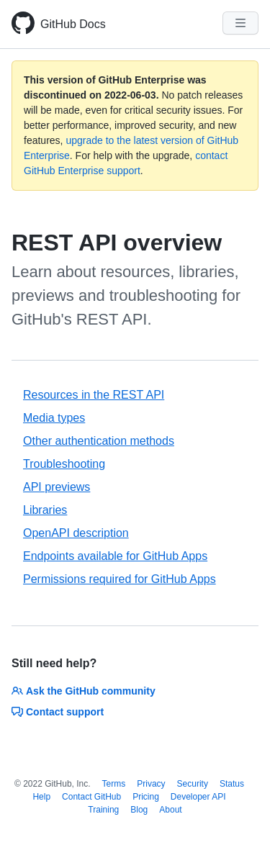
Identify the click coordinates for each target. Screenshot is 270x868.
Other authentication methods (99, 441)
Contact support (58, 712)
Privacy (151, 784)
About (170, 810)
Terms (114, 784)
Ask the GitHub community (84, 691)
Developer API (198, 797)
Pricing (146, 797)
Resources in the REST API (94, 395)
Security (193, 784)
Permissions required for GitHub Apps (120, 579)
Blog (139, 810)
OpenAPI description (76, 533)
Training (103, 810)
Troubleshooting (64, 464)
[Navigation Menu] (240, 23)
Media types (54, 418)
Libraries (45, 510)
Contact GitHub (91, 797)
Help (41, 797)
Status (232, 784)
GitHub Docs (73, 24)
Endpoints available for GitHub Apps (115, 556)
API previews (57, 487)
